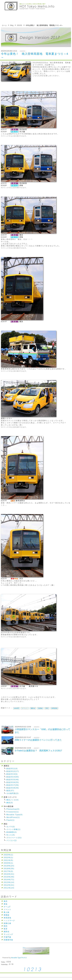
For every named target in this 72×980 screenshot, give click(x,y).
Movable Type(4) (14, 815)
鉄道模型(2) (12, 832)
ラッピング (8, 934)
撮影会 (33, 708)
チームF (7, 907)
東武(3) (10, 803)
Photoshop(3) (13, 809)
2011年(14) (9, 888)
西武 (47, 708)
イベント (25, 708)
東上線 (7, 912)
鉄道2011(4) (12, 769)
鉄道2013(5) (12, 774)
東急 (6, 904)
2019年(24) (9, 866)
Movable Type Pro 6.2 (19, 958)
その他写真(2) (13, 793)
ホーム (4, 25)
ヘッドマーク (9, 921)
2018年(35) (9, 869)
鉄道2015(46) (13, 780)
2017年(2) (8, 871)
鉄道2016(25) (13, 782)
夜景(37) (10, 791)
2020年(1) (8, 863)
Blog (12, 25)
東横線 (7, 915)
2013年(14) (9, 882)
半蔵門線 (7, 937)
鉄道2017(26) (13, 785)
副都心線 (7, 923)
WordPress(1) (13, 817)
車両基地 (54, 708)
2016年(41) (9, 874)
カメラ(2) (11, 827)
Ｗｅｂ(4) (11, 835)
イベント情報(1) (13, 829)
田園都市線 (8, 940)
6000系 (16, 708)
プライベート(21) (14, 838)
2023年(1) (8, 855)
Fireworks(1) (13, 812)
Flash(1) (11, 820)
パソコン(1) (12, 840)
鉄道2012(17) (13, 771)
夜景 (6, 929)
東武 (6, 901)
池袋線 (40, 708)
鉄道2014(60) (13, 777)
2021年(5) (8, 860)
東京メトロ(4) (13, 800)
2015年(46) (9, 877)
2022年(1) (8, 858)
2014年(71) (9, 880)
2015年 (20, 25)
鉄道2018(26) (13, 788)
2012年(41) (9, 885)
